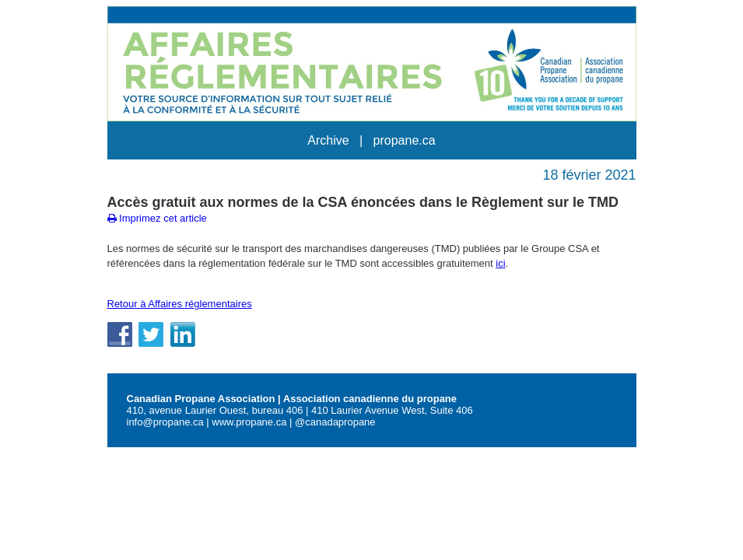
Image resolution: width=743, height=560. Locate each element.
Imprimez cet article (157, 218)
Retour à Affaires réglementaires (180, 304)
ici (500, 263)
